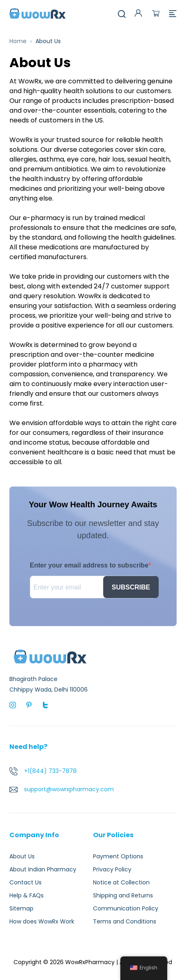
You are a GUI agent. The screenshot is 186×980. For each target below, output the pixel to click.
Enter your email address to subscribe (89, 565)
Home (18, 41)
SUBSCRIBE (131, 587)
